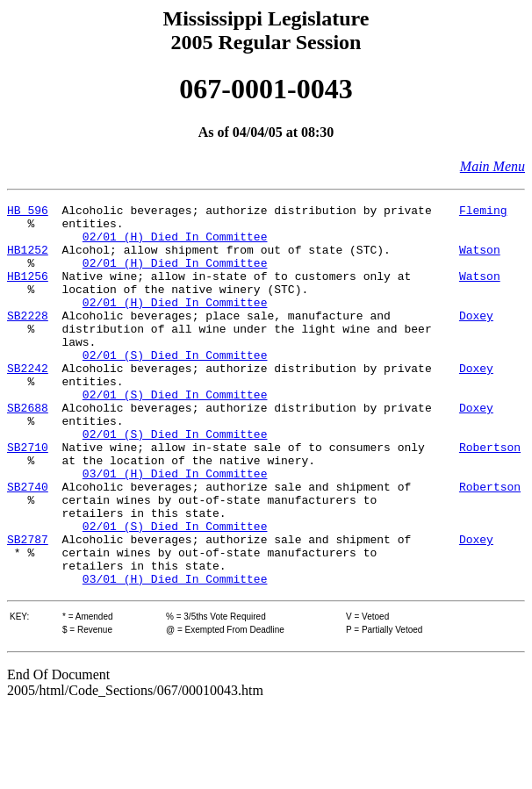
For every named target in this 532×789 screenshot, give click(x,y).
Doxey (476, 339)
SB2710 (28, 497)
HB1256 (28, 291)
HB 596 (28, 212)
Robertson (490, 497)
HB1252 (28, 260)
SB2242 (28, 402)
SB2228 (28, 339)
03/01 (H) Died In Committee (175, 528)
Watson (480, 260)
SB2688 (28, 449)
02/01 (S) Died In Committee (175, 386)
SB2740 (28, 544)
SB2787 (28, 607)
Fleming (483, 212)
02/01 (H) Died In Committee (175, 244)
